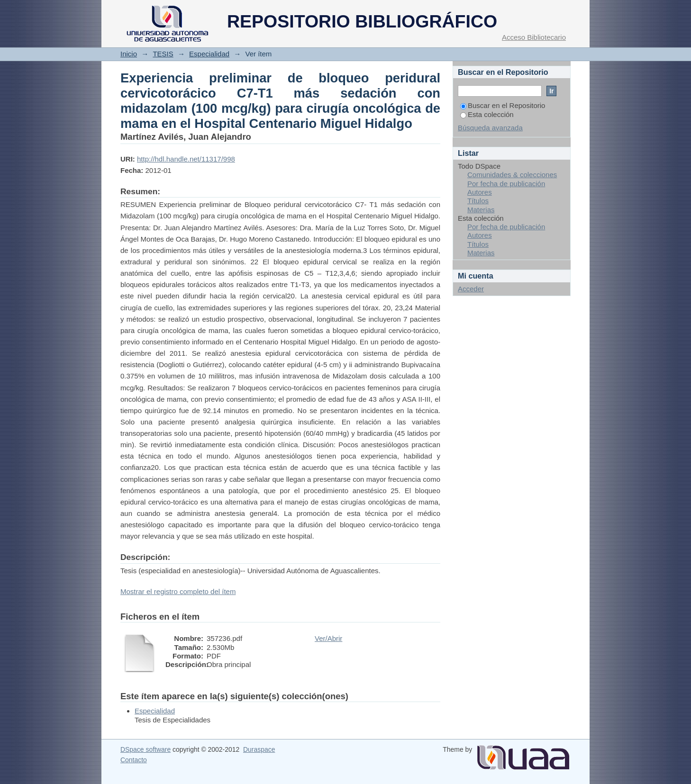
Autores (480, 192)
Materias (481, 210)
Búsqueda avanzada (490, 128)
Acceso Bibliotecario (534, 37)
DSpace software (145, 749)
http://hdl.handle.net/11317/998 (186, 159)
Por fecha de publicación (506, 184)
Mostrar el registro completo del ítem (178, 591)
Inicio (129, 54)
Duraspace (259, 749)
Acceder (471, 289)
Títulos (478, 201)
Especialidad (209, 54)
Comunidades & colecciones (512, 175)
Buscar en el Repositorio (503, 105)
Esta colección (487, 114)
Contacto (134, 760)
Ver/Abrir (328, 638)
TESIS (163, 54)
